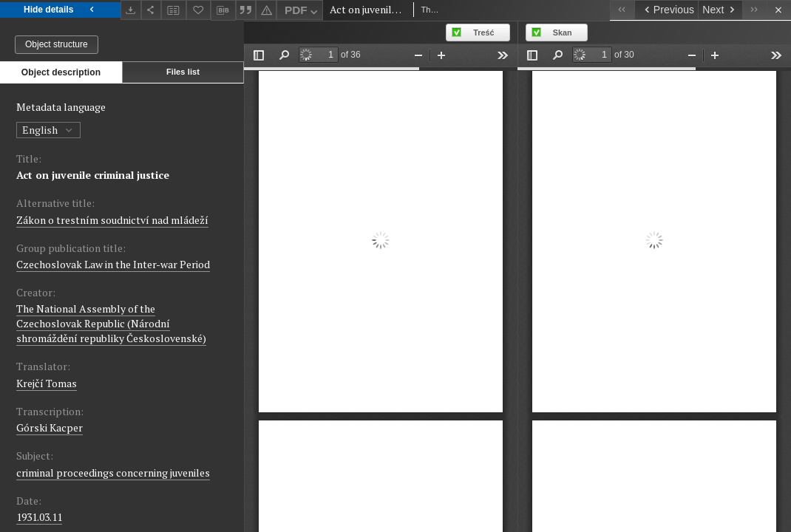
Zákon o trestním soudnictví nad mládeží (112, 220)
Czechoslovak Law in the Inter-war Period (113, 264)
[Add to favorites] (199, 10)
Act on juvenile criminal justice (93, 175)
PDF (303, 12)
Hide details (60, 10)
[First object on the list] (622, 10)
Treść (483, 33)
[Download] (131, 10)
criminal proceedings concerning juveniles (113, 473)
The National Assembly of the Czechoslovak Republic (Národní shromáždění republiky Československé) (111, 323)
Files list (183, 72)
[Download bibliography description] (223, 10)
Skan (563, 33)
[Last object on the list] (754, 10)
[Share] (152, 10)
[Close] (779, 10)
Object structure (57, 44)
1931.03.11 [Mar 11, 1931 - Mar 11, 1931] (39, 517)
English (48, 130)
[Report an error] (266, 10)
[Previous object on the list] (666, 10)
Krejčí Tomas (47, 383)
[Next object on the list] (720, 10)
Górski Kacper (50, 427)
